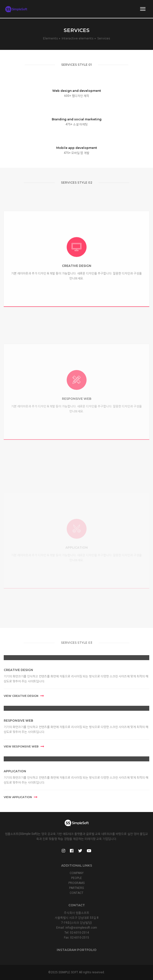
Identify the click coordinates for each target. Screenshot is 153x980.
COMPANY (77, 873)
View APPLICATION (21, 797)
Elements (50, 38)
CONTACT (76, 893)
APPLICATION (15, 771)
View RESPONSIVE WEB (24, 746)
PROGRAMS (76, 883)
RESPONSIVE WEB (18, 721)
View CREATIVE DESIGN (24, 696)
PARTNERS (76, 888)
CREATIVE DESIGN (18, 670)
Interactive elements (77, 38)
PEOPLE (76, 878)
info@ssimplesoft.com (81, 928)
